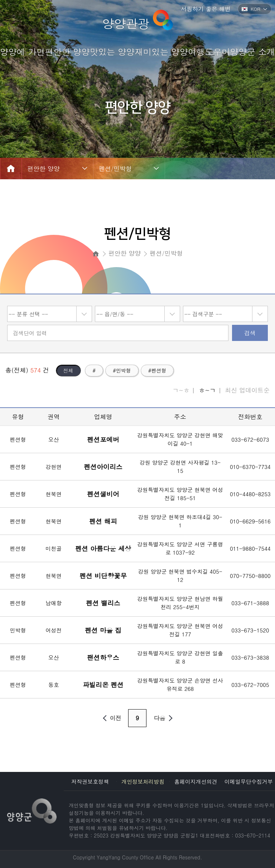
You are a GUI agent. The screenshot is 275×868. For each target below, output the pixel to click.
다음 (165, 718)
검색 (250, 333)
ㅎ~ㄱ (207, 390)
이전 (111, 718)
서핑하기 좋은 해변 (206, 9)
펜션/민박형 (115, 169)
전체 (68, 370)
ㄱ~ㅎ (181, 390)
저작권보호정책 (90, 781)
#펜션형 (157, 370)
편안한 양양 (44, 169)
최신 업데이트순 (247, 390)
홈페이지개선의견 (196, 781)
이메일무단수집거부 (249, 781)
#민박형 (122, 370)
